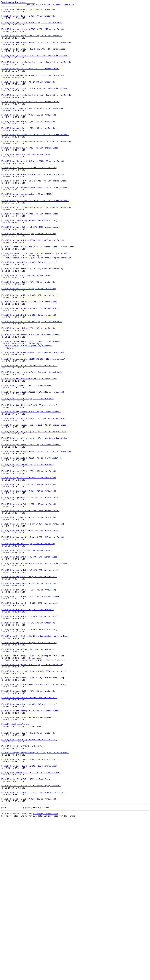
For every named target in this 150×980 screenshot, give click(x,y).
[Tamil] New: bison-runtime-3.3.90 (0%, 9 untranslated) (32, 129)
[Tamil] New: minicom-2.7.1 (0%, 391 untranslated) (29, 911)
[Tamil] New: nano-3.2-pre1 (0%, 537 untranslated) (29, 887)
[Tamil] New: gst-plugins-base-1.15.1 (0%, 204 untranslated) (35, 525)
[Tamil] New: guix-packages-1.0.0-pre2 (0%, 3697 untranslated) (36, 169)
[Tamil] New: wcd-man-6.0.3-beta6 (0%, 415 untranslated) (33, 644)
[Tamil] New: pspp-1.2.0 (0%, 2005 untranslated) (28, 879)
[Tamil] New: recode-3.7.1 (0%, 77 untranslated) (28, 18)
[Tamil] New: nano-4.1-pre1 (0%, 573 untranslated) (29, 264)
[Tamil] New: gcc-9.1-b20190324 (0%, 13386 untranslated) (33, 288)
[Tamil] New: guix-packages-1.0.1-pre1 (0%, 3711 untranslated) (36, 74)
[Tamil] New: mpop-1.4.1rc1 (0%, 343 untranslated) (29, 844)
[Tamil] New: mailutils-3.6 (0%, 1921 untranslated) (30, 354)
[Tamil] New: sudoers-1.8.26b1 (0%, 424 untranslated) (31, 926)
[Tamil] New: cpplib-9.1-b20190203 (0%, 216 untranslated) (33, 430)
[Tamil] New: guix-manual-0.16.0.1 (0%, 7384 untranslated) (34, 805)
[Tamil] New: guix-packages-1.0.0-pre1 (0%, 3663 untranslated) (36, 248)
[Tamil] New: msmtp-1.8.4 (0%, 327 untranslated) (28, 145)
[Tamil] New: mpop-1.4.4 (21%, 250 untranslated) (28, 153)
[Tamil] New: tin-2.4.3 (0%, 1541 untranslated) (27, 731)
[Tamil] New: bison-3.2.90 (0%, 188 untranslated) (29, 620)
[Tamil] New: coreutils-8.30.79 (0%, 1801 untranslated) (32, 322)
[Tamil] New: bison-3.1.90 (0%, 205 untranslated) (29, 958)
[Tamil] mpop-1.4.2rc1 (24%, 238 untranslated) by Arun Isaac (35, 763)
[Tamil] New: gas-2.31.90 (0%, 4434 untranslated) (29, 565)
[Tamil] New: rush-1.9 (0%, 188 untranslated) (26, 185)
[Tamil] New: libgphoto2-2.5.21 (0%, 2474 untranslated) (32, 797)
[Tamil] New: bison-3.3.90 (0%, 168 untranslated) (29, 137)
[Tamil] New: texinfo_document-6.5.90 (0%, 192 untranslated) (35, 676)
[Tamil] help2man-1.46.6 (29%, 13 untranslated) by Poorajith (37, 309)
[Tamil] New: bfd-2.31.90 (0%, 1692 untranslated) (29, 581)
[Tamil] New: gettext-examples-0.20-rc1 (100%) (27, 232)
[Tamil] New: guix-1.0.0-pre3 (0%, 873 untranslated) (30, 121)
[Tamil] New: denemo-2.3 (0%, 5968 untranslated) (28, 11)
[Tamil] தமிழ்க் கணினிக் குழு (15, 868)
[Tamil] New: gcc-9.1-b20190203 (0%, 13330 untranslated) (33, 422)
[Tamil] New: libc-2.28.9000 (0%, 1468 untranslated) (30, 612)
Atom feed (73, 6)
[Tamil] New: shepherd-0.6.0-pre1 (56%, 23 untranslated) (33, 193)
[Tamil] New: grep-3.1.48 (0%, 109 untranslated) (28, 747)
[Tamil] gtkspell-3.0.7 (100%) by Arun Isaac (26, 934)
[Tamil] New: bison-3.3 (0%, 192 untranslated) (27, 462)
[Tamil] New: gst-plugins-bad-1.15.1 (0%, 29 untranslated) (34, 501)
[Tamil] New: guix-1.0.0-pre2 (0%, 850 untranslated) (30, 177)
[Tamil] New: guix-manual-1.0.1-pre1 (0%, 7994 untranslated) (35, 66)
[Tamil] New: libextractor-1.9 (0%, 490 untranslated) (31, 401)
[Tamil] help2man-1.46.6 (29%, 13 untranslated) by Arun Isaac (35, 303)
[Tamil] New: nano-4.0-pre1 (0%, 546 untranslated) (29, 314)
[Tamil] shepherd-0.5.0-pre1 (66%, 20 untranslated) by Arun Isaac (38, 296)
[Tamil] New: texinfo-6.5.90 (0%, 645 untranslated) (30, 668)
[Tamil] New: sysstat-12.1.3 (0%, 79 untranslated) (29, 362)
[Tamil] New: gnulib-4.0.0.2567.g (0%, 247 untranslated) (33, 34)
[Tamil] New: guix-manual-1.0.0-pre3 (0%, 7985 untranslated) (35, 106)
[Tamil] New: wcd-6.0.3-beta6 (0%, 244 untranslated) (30, 636)
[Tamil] (10, 417)
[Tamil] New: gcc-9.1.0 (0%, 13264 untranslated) (28, 98)
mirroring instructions (46, 974)
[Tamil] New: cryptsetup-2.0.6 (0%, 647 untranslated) (31, 852)
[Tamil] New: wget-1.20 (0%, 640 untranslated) (27, 860)
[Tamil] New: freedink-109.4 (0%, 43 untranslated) (29, 454)
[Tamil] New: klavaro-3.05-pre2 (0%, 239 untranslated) (31, 385)
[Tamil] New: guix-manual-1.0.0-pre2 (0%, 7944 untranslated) (35, 161)
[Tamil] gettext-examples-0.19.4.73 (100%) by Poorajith (34, 792)
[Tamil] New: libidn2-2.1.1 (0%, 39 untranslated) (29, 377)
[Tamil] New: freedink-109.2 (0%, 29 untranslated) (29, 486)
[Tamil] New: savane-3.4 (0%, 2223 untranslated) (28, 652)
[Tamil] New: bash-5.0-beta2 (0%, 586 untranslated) (30, 836)
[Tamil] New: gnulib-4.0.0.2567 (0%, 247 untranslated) (31, 26)
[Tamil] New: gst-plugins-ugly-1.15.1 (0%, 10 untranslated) (34, 509)
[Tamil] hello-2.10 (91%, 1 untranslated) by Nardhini (31, 942)
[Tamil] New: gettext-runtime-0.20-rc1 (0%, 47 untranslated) (35, 224)
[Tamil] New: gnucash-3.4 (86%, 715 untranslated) (29, 707)
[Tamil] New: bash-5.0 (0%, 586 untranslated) (26, 660)
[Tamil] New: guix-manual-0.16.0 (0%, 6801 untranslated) (33, 813)
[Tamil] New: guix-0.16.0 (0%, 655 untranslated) (28, 829)
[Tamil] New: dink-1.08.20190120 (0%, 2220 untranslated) (33, 470)
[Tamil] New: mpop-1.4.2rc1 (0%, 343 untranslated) (29, 771)
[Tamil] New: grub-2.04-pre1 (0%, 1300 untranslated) (30, 272)
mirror (61, 6)
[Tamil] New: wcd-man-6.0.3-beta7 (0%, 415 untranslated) (33, 628)
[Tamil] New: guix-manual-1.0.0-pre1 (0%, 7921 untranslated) (35, 240)
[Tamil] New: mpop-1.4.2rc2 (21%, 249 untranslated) (30, 691)
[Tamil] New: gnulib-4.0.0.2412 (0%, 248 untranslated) (31, 446)
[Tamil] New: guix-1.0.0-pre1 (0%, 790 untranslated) (30, 256)
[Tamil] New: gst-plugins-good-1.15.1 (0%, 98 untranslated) (34, 517)
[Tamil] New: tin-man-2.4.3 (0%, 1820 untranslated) (30, 723)
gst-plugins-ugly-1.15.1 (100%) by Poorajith (28, 414)
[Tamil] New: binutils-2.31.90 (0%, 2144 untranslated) (31, 549)
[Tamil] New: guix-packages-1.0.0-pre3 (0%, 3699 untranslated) (36, 113)
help (43, 6)
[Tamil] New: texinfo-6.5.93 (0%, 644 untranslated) (30, 369)
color (51, 6)
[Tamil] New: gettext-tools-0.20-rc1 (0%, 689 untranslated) (34, 216)
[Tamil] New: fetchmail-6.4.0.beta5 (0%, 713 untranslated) (34, 58)
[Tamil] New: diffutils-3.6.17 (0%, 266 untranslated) (31, 715)
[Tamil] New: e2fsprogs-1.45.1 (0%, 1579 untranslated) (31, 42)
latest (46, 967)
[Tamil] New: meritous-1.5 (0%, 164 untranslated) (29, 346)
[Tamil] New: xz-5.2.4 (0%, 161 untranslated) (26, 330)
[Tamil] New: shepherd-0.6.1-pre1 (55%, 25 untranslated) (33, 90)
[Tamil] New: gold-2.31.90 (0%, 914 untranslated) (29, 588)
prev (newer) (32, 967)
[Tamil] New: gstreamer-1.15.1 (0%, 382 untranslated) (31, 533)
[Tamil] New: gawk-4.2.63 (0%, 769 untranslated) (28, 338)
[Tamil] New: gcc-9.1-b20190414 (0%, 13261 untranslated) (33, 208)
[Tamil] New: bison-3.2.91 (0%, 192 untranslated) (29, 604)
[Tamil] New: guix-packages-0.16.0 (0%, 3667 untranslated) (34, 821)
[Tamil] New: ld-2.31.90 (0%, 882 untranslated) (27, 557)
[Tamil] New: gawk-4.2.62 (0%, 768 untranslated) (28, 393)
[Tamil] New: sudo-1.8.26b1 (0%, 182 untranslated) (29, 918)
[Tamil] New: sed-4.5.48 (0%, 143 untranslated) (27, 778)
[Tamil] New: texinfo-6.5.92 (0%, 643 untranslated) (30, 438)
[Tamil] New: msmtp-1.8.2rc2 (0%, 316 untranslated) (30, 739)
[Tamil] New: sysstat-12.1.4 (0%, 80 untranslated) (29, 201)
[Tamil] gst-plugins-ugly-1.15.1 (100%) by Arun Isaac (31, 409)
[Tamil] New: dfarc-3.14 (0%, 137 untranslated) (27, 478)
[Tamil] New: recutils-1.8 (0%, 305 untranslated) (29, 699)
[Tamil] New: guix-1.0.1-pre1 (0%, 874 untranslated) (30, 82)
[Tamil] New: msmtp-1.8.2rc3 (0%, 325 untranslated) (30, 683)
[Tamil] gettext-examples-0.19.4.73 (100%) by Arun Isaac (33, 786)
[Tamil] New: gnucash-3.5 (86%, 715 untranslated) (29, 280)
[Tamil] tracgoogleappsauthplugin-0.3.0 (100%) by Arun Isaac (35, 903)
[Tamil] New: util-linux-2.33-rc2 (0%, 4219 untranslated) (33, 950)
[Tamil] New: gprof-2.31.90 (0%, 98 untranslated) (29, 573)
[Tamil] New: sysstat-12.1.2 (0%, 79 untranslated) (29, 755)
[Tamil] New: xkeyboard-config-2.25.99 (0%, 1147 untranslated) (36, 541)
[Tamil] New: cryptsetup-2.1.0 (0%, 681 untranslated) (31, 493)
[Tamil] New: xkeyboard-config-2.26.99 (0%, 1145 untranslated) (36, 50)
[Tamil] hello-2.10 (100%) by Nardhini (22, 895)
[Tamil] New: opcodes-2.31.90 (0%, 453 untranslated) (30, 596)
